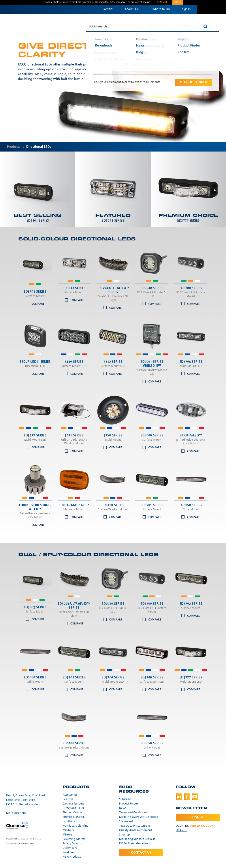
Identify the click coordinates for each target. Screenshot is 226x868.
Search (209, 26)
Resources (185, 26)
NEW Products (72, 857)
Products (130, 26)
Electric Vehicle (73, 813)
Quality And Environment (136, 830)
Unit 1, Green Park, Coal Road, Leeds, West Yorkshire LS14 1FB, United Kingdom (26, 800)
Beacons (68, 799)
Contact (108, 9)
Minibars (68, 830)
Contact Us (141, 853)
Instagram (203, 797)
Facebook (187, 797)
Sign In (186, 9)
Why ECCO (102, 26)
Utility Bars (70, 848)
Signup (198, 818)
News (123, 808)
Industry (157, 26)
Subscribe (125, 799)
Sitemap (124, 835)
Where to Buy (161, 9)
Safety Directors (73, 844)
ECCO (28, 26)
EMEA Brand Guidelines (134, 844)
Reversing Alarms (74, 839)
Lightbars (69, 822)
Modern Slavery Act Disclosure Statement (139, 819)
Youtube (195, 797)
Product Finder (129, 804)
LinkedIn (179, 797)
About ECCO (133, 9)
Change (181, 830)
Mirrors (67, 835)
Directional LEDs (39, 147)
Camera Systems (73, 804)
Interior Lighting (73, 817)
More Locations (16, 813)
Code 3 (211, 9)
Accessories (70, 795)
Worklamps (70, 853)
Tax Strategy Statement (135, 826)
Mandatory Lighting (75, 826)
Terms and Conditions (133, 813)
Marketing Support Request (137, 839)
